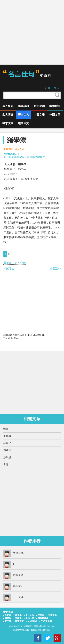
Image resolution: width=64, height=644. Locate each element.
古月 (6, 464)
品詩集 (41, 615)
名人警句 (8, 106)
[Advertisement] (32, 32)
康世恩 (7, 457)
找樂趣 (18, 618)
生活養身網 (46, 621)
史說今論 (30, 615)
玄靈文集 (52, 615)
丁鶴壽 (7, 436)
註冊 (48, 88)
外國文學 (55, 115)
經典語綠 (24, 106)
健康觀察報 (43, 618)
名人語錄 (8, 115)
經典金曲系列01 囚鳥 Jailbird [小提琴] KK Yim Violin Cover (24, 337)
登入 (56, 88)
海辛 (6, 429)
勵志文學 (8, 123)
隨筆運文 (19, 621)
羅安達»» (55, 269)
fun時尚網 (32, 621)
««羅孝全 (9, 269)
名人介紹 (19, 149)
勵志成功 (39, 106)
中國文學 (39, 115)
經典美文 (24, 123)
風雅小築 (30, 618)
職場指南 (55, 106)
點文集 (8, 621)
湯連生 (7, 450)
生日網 (8, 615)
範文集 (18, 615)
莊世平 (7, 443)
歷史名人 (24, 115)
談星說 (8, 618)
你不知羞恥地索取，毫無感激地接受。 (26, 157)
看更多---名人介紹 (15, 263)
